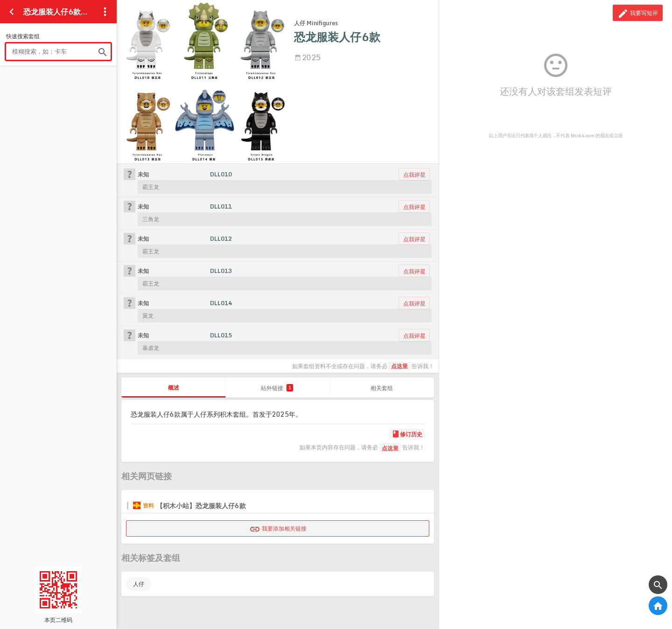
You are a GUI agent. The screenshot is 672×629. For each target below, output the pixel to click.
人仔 (139, 584)
